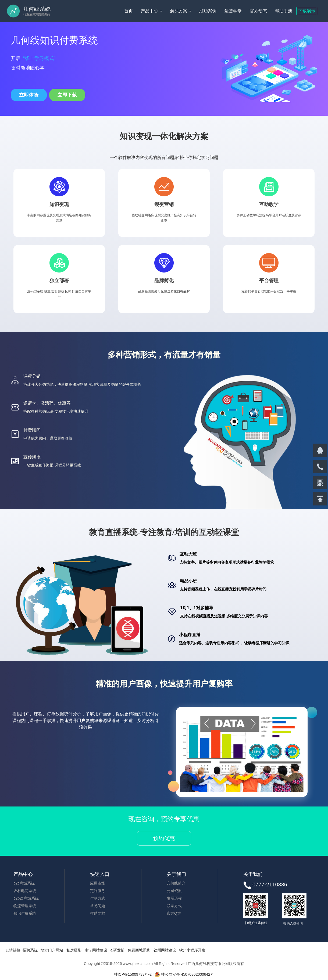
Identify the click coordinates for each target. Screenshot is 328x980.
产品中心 (151, 11)
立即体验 (29, 95)
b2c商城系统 (24, 883)
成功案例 (208, 11)
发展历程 (174, 898)
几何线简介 (176, 883)
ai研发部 (117, 950)
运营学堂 (233, 11)
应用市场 (98, 883)
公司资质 (174, 891)
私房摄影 (74, 950)
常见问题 (98, 906)
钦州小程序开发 (192, 950)
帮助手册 (284, 11)
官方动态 (258, 11)
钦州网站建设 (165, 950)
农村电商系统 (25, 891)
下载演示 (307, 11)
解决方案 (181, 11)
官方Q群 (174, 913)
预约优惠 (164, 838)
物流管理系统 (25, 906)
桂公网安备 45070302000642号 (184, 974)
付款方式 (98, 898)
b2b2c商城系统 (26, 898)
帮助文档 (98, 913)
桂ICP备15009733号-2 (133, 974)
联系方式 (174, 906)
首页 (129, 11)
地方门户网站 (52, 950)
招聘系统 (30, 950)
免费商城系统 (139, 950)
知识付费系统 (25, 913)
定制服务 (98, 891)
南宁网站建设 (96, 950)
